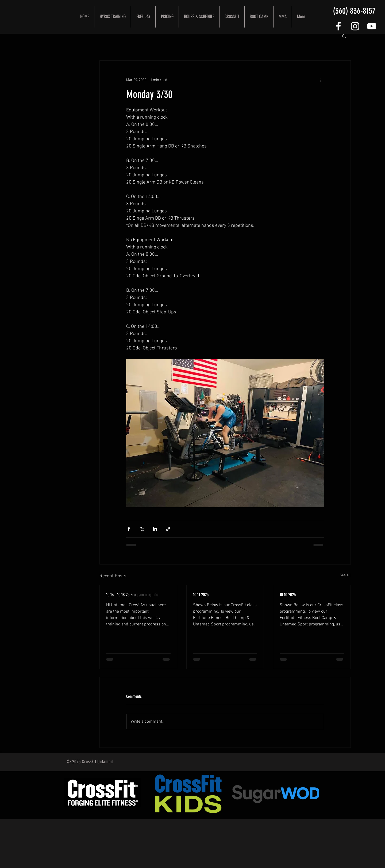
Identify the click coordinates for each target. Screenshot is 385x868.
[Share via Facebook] (129, 529)
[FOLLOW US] (338, 26)
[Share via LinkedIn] (155, 529)
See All (345, 575)
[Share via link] (168, 529)
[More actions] (321, 80)
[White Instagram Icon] (355, 26)
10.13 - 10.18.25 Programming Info (132, 595)
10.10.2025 (288, 595)
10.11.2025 (201, 595)
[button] (344, 36)
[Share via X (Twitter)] (142, 529)
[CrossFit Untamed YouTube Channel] (372, 26)
